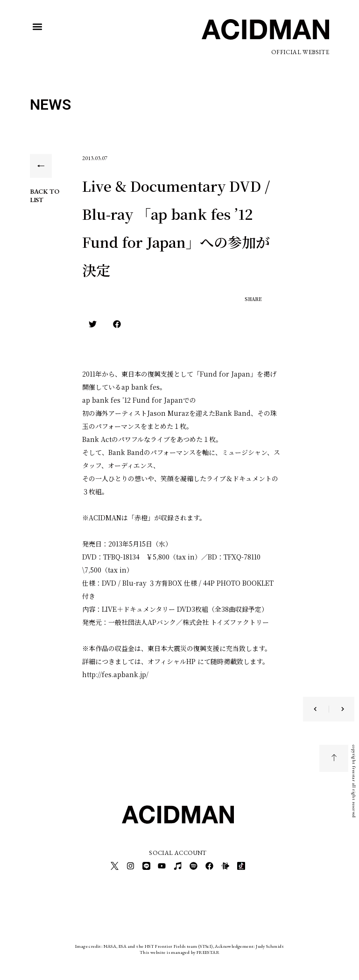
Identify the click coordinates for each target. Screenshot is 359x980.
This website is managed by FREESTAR (179, 949)
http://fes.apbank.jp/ (115, 674)
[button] (38, 27)
